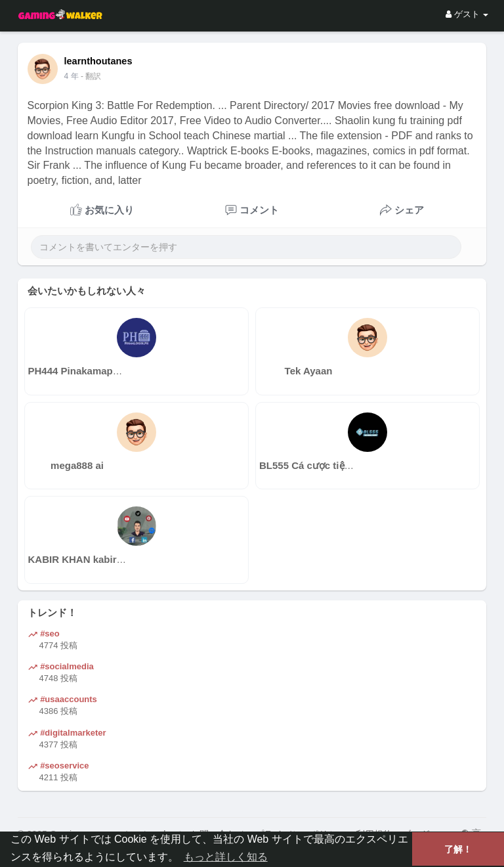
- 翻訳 (91, 76)
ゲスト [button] (467, 14)
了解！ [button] (458, 849)
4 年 (72, 76)
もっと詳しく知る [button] (226, 857)
